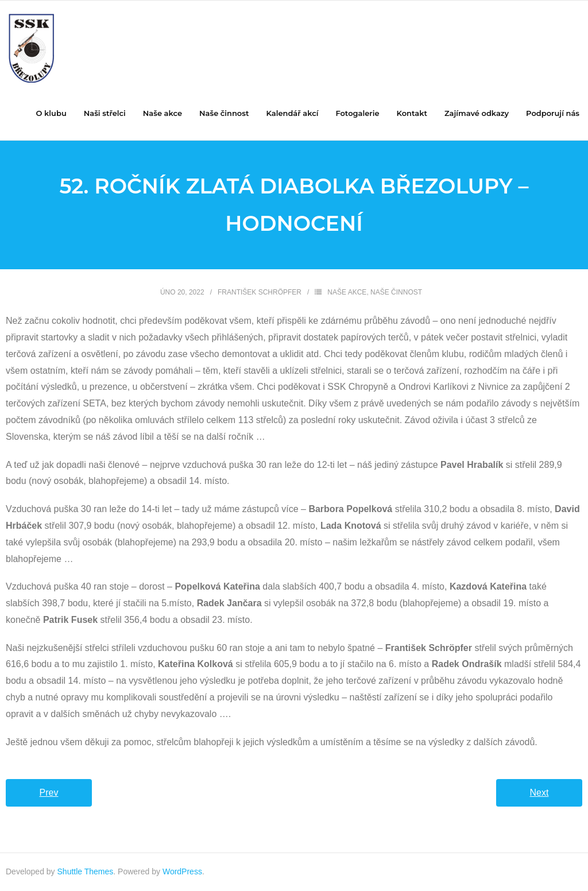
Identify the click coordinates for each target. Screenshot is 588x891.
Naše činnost (396, 292)
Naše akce (347, 292)
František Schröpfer (260, 292)
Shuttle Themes (86, 871)
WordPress (182, 871)
